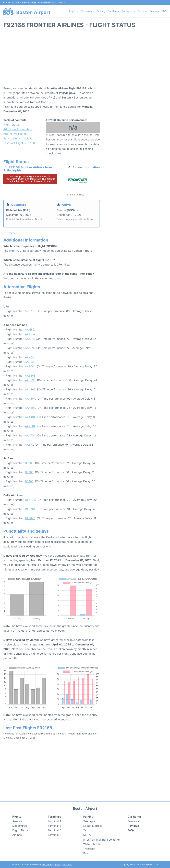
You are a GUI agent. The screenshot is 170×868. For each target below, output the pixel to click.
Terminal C (55, 830)
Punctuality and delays (18, 138)
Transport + (128, 11)
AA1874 (30, 348)
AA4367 (30, 399)
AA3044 (30, 366)
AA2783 (30, 357)
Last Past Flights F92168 (19, 143)
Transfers (89, 849)
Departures (20, 826)
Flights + (74, 11)
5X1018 (30, 311)
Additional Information (18, 129)
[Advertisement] (85, 59)
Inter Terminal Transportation (102, 840)
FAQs (164, 11)
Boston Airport (33, 12)
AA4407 (30, 408)
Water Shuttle (92, 844)
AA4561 (30, 426)
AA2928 (30, 362)
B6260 (29, 463)
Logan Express (93, 826)
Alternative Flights (15, 134)
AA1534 (30, 334)
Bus (86, 853)
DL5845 (30, 518)
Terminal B (54, 826)
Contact (58, 864)
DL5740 (30, 509)
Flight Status (11, 125)
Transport (90, 821)
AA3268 (30, 376)
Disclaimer (47, 864)
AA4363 (30, 389)
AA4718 (30, 435)
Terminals (54, 817)
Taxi (86, 830)
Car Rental (114, 11)
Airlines (17, 835)
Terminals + (88, 11)
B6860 (29, 481)
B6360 (29, 472)
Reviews (154, 11)
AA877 (29, 445)
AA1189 (30, 329)
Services (142, 11)
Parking (101, 11)
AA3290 (30, 380)
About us (68, 864)
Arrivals (17, 821)
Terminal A (55, 821)
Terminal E (54, 835)
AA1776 (30, 339)
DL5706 (30, 500)
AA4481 (30, 417)
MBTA (87, 835)
